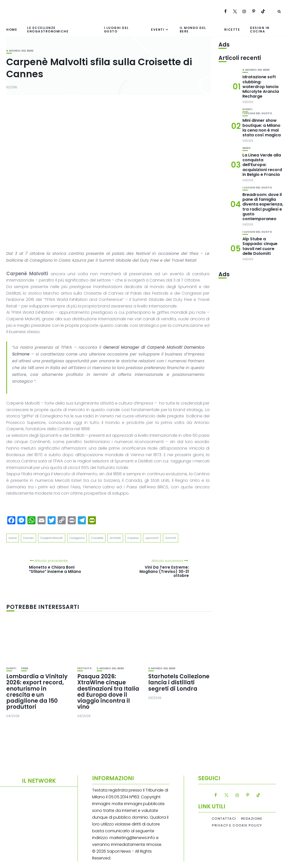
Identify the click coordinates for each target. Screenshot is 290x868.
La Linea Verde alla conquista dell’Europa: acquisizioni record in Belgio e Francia (262, 165)
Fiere (25, 668)
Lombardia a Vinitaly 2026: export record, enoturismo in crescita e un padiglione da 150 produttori (37, 692)
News (246, 148)
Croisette (97, 538)
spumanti (152, 538)
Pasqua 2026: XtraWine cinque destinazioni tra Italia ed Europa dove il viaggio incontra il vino (108, 692)
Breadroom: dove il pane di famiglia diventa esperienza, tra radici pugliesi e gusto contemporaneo (263, 207)
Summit (171, 538)
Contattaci (224, 819)
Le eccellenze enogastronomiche (48, 29)
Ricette (232, 30)
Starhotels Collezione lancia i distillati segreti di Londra (179, 682)
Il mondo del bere (193, 29)
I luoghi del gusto (116, 29)
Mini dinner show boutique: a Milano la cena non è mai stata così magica (262, 128)
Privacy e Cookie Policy (237, 825)
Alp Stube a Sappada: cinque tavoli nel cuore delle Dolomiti (260, 246)
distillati (115, 538)
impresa (133, 538)
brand (13, 538)
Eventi (158, 30)
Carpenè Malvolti (52, 538)
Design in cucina (260, 29)
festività (84, 668)
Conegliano (77, 538)
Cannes (28, 538)
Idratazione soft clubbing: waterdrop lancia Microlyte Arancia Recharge (261, 87)
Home (12, 30)
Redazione (252, 819)
